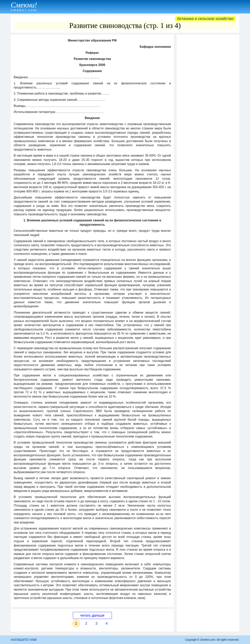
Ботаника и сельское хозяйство (205, 19)
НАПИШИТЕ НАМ (24, 640)
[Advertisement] (208, 95)
